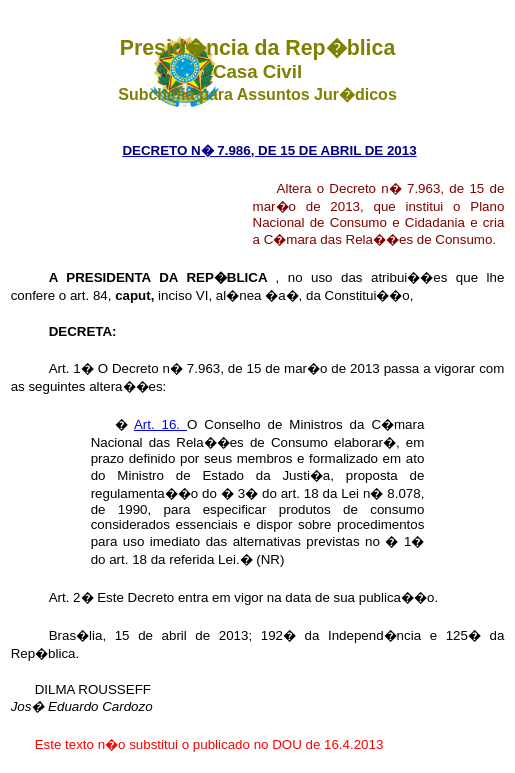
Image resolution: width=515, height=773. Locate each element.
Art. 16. (160, 424)
